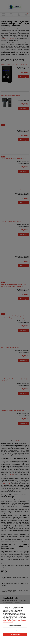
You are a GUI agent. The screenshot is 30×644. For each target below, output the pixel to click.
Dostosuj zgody (15, 630)
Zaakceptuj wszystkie (15, 634)
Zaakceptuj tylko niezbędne (15, 626)
